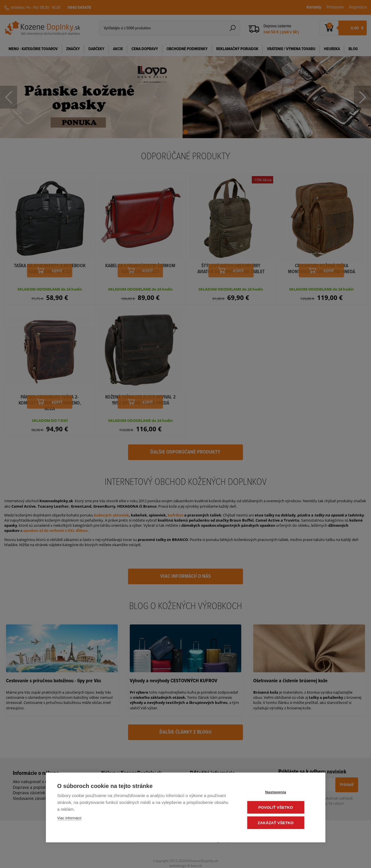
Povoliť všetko (279, 808)
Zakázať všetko (279, 823)
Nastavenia (279, 793)
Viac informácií (69, 819)
